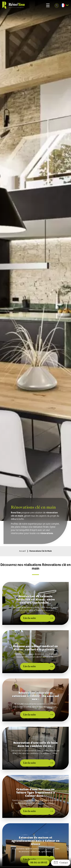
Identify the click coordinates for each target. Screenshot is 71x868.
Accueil (23, 551)
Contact (61, 863)
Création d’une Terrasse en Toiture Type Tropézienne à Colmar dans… (35, 793)
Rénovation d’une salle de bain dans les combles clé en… (36, 744)
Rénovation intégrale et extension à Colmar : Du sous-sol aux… (35, 696)
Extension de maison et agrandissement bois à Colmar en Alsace (36, 841)
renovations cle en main (41, 551)
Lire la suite (30, 618)
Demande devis (57, 6)
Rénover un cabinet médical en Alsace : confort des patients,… (35, 648)
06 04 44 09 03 (39, 863)
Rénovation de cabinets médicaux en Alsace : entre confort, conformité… (36, 600)
